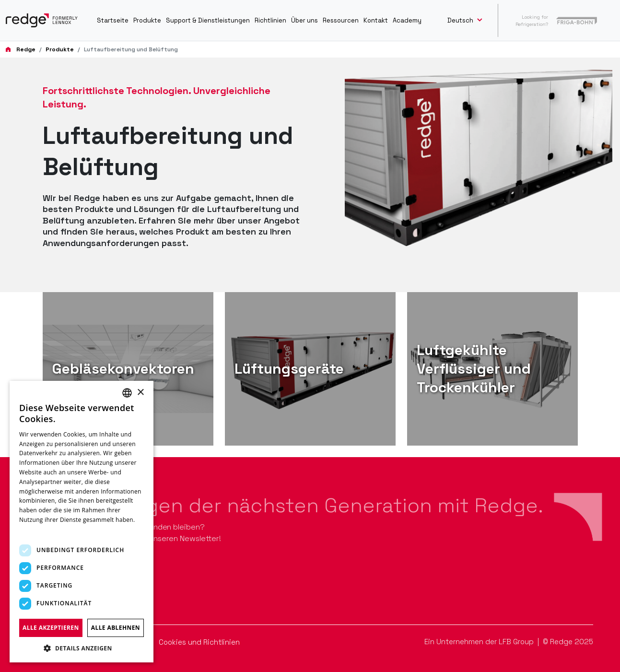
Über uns (304, 20)
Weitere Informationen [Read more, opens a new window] (51, 529)
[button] (82, 648)
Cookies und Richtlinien (199, 642)
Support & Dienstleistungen (208, 20)
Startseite (113, 20)
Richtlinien (270, 20)
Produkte (147, 20)
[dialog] (82, 522)
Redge (26, 49)
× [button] (140, 393)
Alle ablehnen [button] (116, 628)
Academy (407, 20)
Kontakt (376, 20)
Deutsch (461, 20)
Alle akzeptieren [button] (51, 628)
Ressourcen (341, 20)
